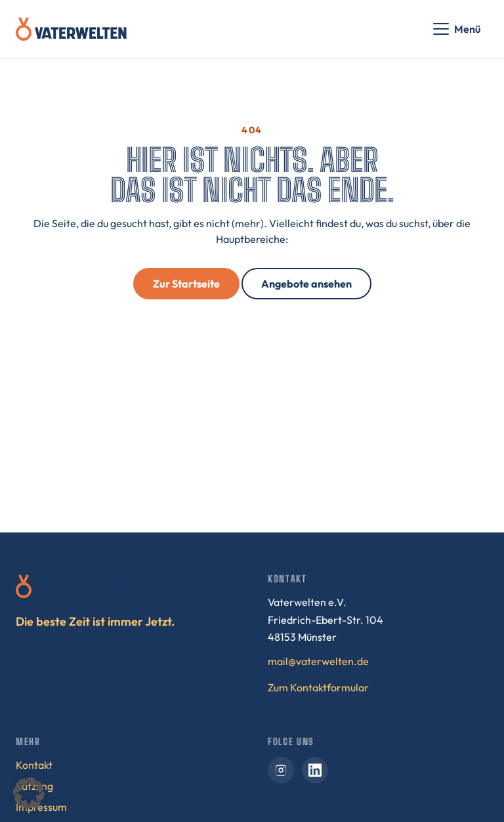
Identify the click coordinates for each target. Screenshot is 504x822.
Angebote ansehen (306, 284)
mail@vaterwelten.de (318, 661)
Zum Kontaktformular (318, 687)
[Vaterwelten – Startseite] (71, 29)
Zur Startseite (186, 284)
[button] (29, 793)
